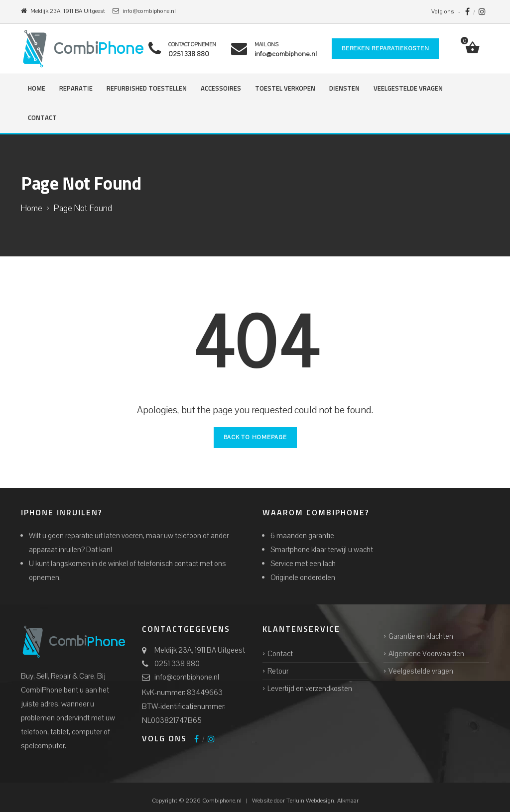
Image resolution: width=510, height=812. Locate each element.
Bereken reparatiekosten (385, 49)
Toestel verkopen (285, 89)
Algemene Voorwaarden (426, 654)
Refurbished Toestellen (147, 89)
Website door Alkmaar (305, 801)
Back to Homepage (255, 437)
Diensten (344, 89)
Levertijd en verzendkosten (310, 689)
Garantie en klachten (421, 636)
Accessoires (221, 89)
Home (37, 89)
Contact (42, 118)
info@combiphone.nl (187, 677)
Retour (278, 671)
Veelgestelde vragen (408, 89)
